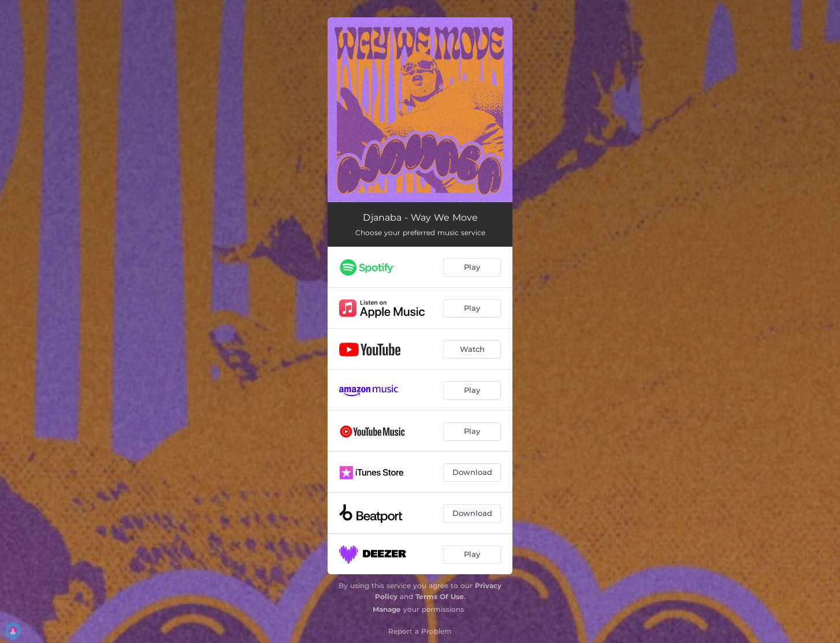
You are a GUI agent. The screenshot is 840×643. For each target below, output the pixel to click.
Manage (387, 609)
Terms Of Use (440, 596)
